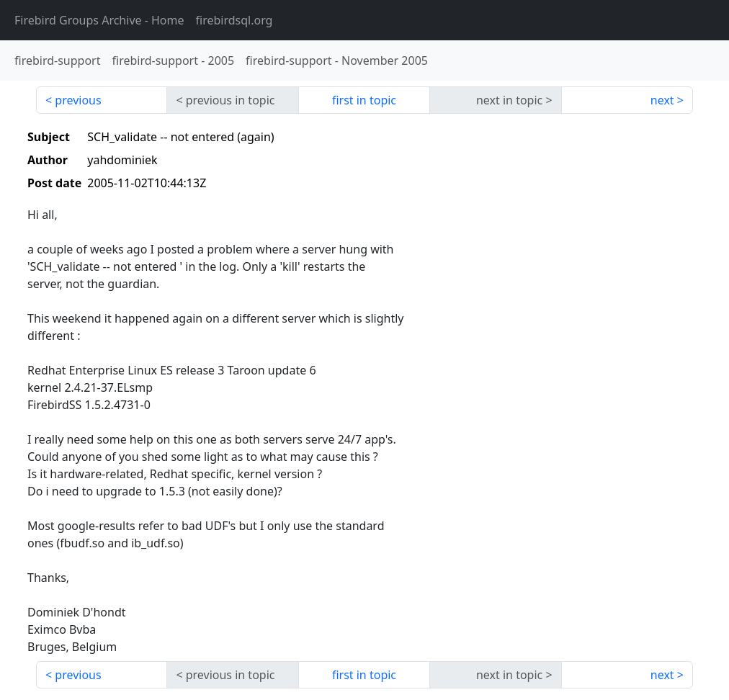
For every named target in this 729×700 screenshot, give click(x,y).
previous (78, 100)
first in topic (364, 100)
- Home (99, 20)
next (662, 100)
